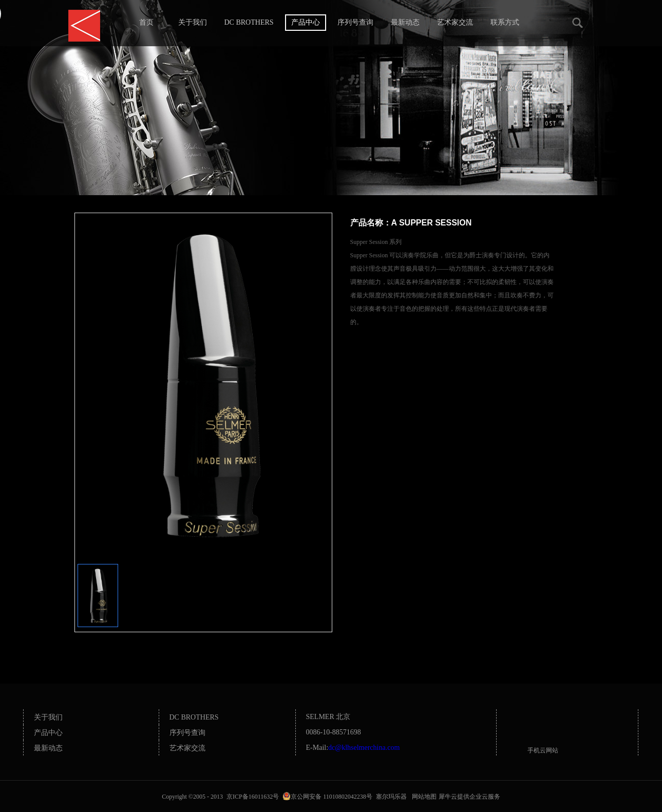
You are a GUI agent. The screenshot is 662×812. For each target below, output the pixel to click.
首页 (146, 22)
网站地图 (423, 797)
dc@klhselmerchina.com (364, 748)
